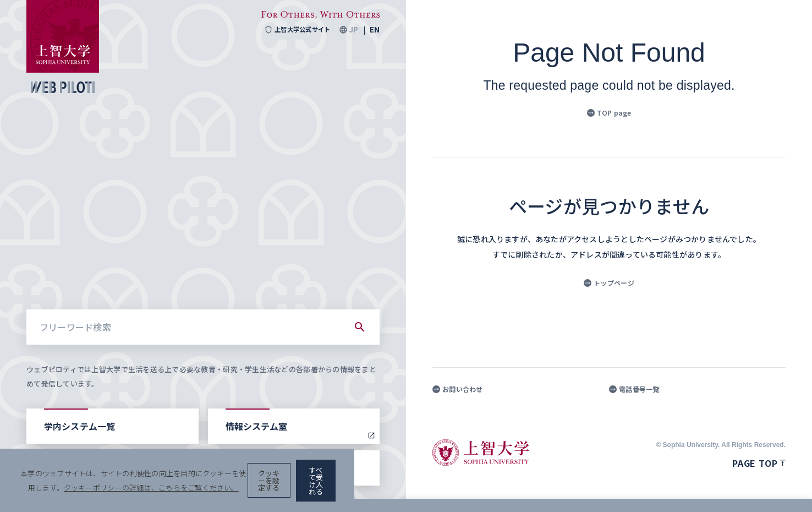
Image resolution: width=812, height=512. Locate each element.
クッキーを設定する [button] (660, 490)
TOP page (609, 113)
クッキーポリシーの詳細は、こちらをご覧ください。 (376, 490)
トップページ (609, 283)
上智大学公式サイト (294, 30)
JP (353, 30)
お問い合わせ (458, 389)
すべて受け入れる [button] (747, 490)
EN (375, 30)
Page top (759, 463)
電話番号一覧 (634, 389)
